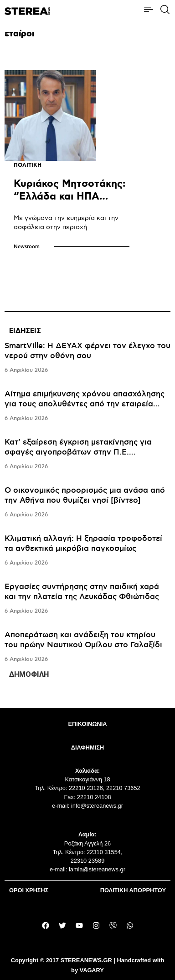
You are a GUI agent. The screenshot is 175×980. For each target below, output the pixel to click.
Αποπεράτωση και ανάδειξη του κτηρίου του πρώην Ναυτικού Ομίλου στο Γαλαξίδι (83, 640)
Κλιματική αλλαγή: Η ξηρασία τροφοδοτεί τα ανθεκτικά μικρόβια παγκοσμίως (83, 544)
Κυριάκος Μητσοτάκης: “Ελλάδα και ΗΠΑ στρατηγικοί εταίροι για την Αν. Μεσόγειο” (71, 203)
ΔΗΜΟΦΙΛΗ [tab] (29, 674)
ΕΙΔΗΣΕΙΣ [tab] (25, 331)
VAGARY (92, 970)
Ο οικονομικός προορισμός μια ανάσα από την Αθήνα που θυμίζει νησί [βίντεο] (85, 495)
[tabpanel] (87, 503)
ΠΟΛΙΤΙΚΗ (28, 165)
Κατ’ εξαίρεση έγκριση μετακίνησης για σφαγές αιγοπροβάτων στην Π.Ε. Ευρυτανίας (78, 452)
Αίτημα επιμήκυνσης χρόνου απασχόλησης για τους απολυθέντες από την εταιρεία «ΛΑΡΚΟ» (85, 404)
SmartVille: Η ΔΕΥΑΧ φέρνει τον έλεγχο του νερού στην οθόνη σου (87, 351)
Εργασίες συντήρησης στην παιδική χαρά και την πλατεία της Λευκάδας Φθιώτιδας (82, 592)
